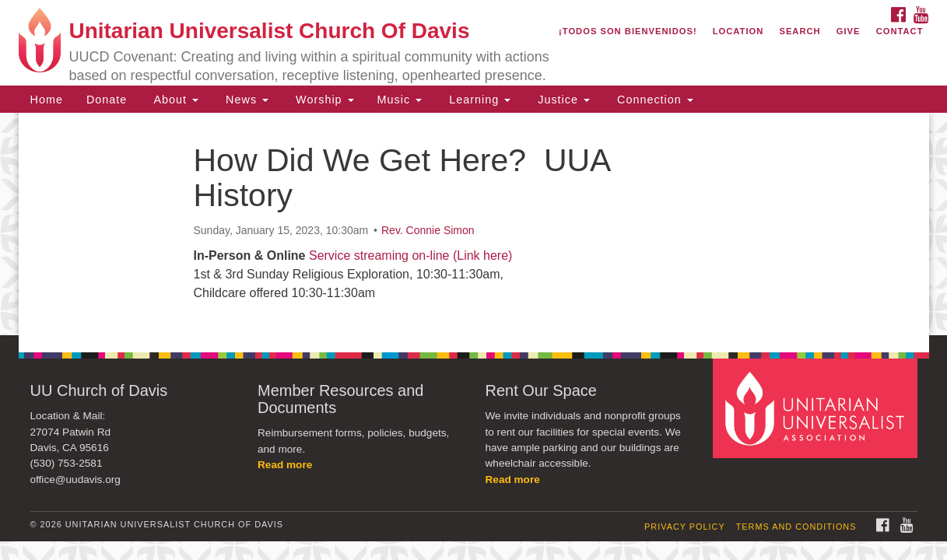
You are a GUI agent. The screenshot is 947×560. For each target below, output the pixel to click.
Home (47, 100)
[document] (473, 224)
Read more (285, 465)
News (245, 100)
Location (738, 31)
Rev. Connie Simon (428, 230)
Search (800, 31)
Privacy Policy (685, 527)
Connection (653, 100)
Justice (562, 100)
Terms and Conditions (796, 527)
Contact (900, 31)
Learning (478, 100)
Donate (107, 100)
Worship (323, 100)
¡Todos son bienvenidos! (628, 31)
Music (400, 100)
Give (849, 31)
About (174, 100)
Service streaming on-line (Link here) (410, 255)
